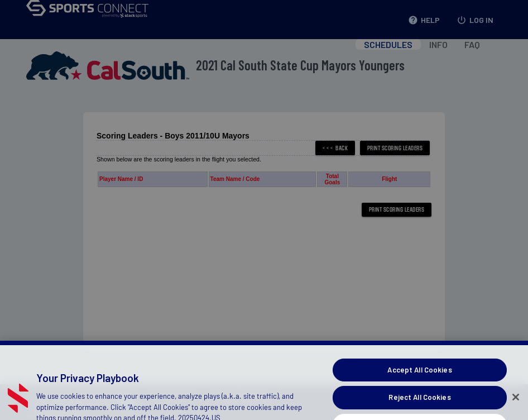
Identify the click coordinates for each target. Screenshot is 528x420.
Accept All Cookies (419, 380)
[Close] (516, 407)
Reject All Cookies (419, 408)
